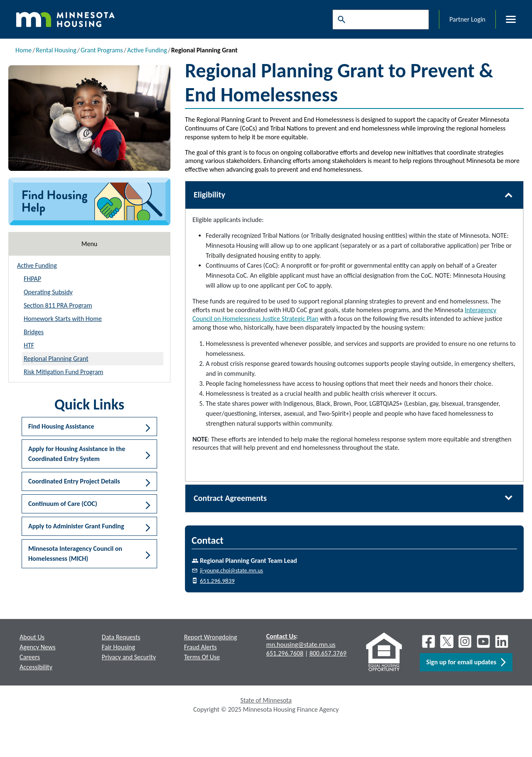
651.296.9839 (217, 581)
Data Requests (121, 637)
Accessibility (36, 667)
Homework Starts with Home (63, 319)
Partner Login (467, 19)
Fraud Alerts (201, 647)
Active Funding (147, 50)
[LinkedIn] (502, 641)
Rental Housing (56, 50)
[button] (89, 427)
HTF (29, 345)
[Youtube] (483, 641)
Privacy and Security (129, 657)
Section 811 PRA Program (58, 305)
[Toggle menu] (506, 20)
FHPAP (32, 279)
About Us (32, 637)
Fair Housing (118, 647)
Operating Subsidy (48, 292)
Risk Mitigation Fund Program (63, 372)
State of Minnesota (266, 700)
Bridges (34, 332)
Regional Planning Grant (56, 359)
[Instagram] (465, 641)
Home (23, 50)
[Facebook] (429, 641)
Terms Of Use (202, 657)
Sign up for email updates (466, 662)
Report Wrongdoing (211, 637)
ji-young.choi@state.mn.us (232, 571)
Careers (30, 657)
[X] (447, 641)
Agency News (37, 647)
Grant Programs (102, 50)
